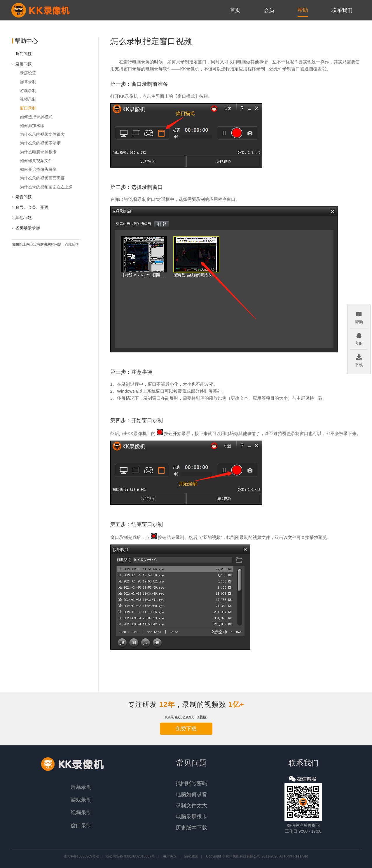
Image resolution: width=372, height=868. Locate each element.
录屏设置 (28, 73)
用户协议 (170, 856)
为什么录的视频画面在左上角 (46, 187)
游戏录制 (28, 91)
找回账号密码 (191, 783)
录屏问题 (21, 64)
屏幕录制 (28, 82)
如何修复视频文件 (36, 161)
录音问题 (21, 197)
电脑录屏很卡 (191, 817)
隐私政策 (191, 856)
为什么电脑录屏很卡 (38, 152)
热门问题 (24, 54)
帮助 (303, 10)
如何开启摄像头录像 (38, 169)
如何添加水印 (32, 126)
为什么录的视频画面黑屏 (42, 178)
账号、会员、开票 (30, 207)
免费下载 (186, 729)
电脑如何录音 (191, 794)
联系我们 (342, 10)
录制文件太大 (191, 806)
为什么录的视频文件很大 (42, 134)
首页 (235, 10)
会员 (269, 10)
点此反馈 (72, 244)
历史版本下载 (191, 828)
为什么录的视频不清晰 (40, 143)
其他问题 (21, 218)
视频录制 (28, 99)
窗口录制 (28, 108)
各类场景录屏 (26, 228)
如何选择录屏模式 (36, 117)
